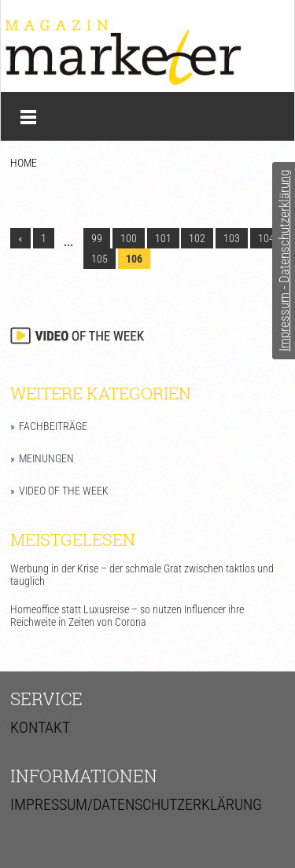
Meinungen (46, 458)
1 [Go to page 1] (44, 238)
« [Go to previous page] (20, 238)
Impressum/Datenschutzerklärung (136, 804)
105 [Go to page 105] (100, 259)
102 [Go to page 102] (197, 238)
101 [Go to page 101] (163, 238)
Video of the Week (64, 491)
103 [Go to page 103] (232, 238)
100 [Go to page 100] (129, 238)
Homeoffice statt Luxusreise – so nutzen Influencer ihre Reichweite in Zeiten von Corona (127, 616)
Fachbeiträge (53, 426)
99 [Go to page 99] (97, 238)
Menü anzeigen (28, 117)
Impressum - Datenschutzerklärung (284, 261)
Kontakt (40, 727)
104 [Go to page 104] (266, 238)
